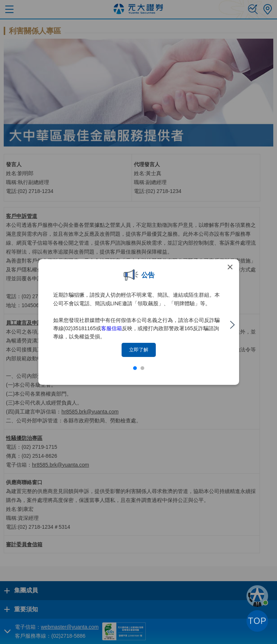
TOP (257, 621)
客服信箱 (112, 328)
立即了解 (139, 350)
